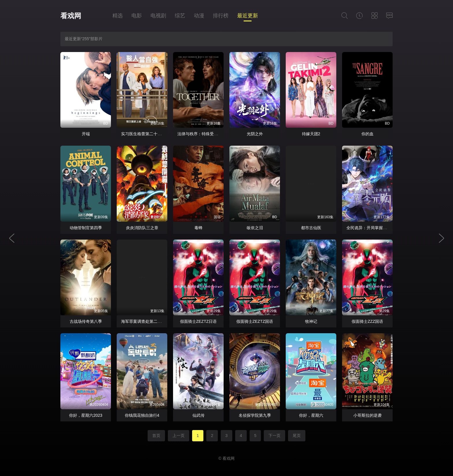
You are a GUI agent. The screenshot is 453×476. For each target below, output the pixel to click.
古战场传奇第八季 (86, 321)
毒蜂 (198, 228)
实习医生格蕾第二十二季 (143, 134)
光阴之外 (255, 134)
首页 (156, 436)
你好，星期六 (311, 415)
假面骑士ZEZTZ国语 (255, 321)
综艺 (180, 16)
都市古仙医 (311, 228)
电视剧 (158, 16)
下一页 (274, 436)
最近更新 (248, 16)
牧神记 (311, 321)
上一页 (179, 436)
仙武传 (198, 415)
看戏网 (71, 16)
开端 (86, 134)
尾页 (297, 436)
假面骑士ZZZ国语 (367, 321)
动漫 (199, 16)
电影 (137, 16)
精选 (118, 16)
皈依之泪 (255, 228)
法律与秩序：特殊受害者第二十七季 (210, 134)
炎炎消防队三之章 (142, 228)
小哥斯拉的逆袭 (367, 415)
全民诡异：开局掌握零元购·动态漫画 (379, 228)
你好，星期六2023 (86, 415)
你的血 (367, 134)
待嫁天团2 (311, 134)
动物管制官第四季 (86, 228)
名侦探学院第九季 (255, 415)
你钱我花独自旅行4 (142, 415)
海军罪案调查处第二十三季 (145, 321)
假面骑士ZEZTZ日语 (198, 321)
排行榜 (221, 16)
